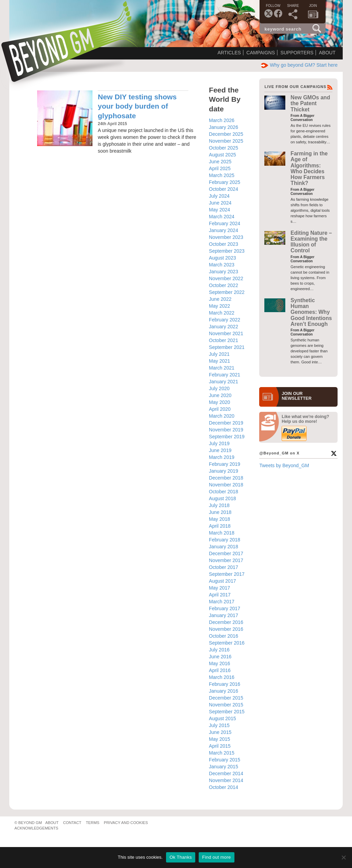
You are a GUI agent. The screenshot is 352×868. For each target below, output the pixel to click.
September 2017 (227, 574)
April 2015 (220, 746)
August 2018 (223, 498)
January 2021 (224, 382)
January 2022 (224, 327)
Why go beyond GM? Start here (299, 65)
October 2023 (224, 244)
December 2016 (226, 622)
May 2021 (219, 361)
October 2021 (224, 340)
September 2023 (227, 251)
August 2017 (223, 581)
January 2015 (224, 767)
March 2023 (222, 265)
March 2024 (222, 217)
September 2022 (227, 292)
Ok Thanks (181, 857)
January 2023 (224, 272)
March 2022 (222, 313)
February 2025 (225, 182)
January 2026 (224, 127)
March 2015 (222, 753)
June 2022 (220, 299)
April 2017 (220, 595)
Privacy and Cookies (126, 823)
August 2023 (223, 258)
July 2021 (219, 354)
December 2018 (226, 478)
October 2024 (224, 189)
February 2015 (225, 760)
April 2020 (220, 409)
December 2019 (226, 423)
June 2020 (220, 395)
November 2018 (226, 485)
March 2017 (222, 602)
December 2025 (226, 134)
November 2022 (226, 278)
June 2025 (220, 162)
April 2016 (220, 670)
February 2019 (225, 464)
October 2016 (224, 636)
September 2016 (227, 643)
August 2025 (223, 155)
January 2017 (224, 615)
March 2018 (222, 533)
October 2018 (224, 492)
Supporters (297, 53)
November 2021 (226, 333)
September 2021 (227, 347)
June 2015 (220, 732)
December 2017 (226, 553)
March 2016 (222, 677)
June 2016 (220, 657)
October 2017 (224, 567)
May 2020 (219, 402)
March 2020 (222, 416)
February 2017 (225, 608)
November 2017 (226, 560)
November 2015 (226, 705)
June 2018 (220, 512)
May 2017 (219, 588)
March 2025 (222, 175)
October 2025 (224, 148)
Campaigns (261, 53)
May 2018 (219, 519)
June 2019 (220, 450)
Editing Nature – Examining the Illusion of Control (311, 242)
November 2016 (226, 629)
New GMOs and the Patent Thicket (310, 103)
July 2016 (219, 650)
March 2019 (222, 457)
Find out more (216, 857)
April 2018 (220, 526)
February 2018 (225, 540)
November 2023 (226, 237)
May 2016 (219, 663)
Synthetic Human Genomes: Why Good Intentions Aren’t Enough (311, 312)
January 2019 (224, 471)
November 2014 (226, 780)
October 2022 (224, 285)
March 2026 (222, 120)
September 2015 (227, 712)
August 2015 (223, 718)
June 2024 (220, 203)
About (327, 53)
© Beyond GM (28, 823)
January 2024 (224, 230)
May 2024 (219, 210)
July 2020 (219, 388)
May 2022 (219, 306)
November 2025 (226, 141)
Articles (229, 53)
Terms (93, 823)
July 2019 (219, 443)
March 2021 (222, 368)
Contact (72, 823)
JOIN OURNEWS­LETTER (296, 396)
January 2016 (224, 691)
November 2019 (226, 430)
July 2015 (219, 725)
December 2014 (226, 773)
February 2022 (225, 320)
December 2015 (226, 698)
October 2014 (224, 787)
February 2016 (225, 684)
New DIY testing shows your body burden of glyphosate (137, 106)
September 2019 (227, 437)
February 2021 (225, 375)
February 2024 (225, 223)
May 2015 (219, 739)
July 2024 (219, 196)
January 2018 (224, 547)
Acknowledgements (36, 828)
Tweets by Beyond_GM (284, 465)
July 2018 (219, 505)
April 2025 (220, 168)
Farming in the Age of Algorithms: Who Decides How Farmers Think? (309, 168)
